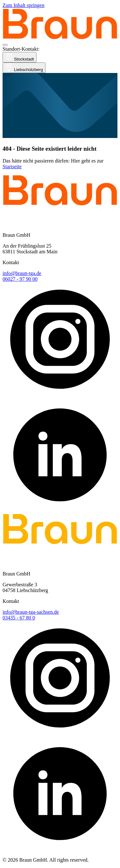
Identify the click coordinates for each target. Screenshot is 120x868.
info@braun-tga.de (22, 273)
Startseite (12, 166)
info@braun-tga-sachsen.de (31, 612)
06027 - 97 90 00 (20, 279)
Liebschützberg (24, 68)
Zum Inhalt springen (24, 5)
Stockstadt (20, 57)
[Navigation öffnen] (5, 45)
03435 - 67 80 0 (19, 618)
